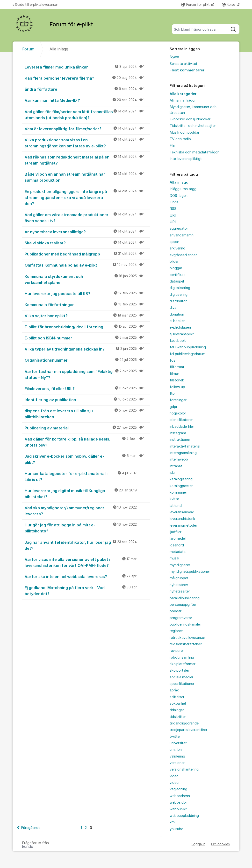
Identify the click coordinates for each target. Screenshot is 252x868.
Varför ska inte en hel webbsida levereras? (87, 576)
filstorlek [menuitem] (177, 380)
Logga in (198, 844)
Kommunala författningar (87, 304)
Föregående (31, 828)
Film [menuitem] (173, 145)
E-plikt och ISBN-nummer (87, 338)
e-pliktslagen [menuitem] (180, 327)
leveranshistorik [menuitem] (182, 519)
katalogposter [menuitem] (181, 486)
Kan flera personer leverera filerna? (87, 78)
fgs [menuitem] (173, 360)
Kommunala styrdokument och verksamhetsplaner (87, 279)
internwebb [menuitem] (179, 459)
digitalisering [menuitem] (180, 288)
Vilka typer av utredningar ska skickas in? (87, 349)
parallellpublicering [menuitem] (185, 598)
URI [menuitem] (173, 215)
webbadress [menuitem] (180, 796)
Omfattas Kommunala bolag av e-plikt (87, 265)
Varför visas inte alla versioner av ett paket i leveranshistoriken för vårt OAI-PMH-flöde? (87, 562)
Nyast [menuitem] (175, 57)
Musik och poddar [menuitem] (184, 132)
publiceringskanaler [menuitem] (185, 624)
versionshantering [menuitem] (184, 769)
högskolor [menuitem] (178, 413)
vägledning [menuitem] (178, 789)
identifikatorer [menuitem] (181, 420)
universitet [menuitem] (178, 743)
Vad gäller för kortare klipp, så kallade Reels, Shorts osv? (87, 442)
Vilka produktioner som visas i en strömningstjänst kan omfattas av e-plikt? (87, 143)
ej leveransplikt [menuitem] (182, 334)
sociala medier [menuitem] (181, 677)
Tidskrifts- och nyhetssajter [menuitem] (193, 126)
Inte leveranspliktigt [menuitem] (186, 159)
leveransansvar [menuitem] (182, 512)
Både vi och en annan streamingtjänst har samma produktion (87, 177)
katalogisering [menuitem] (181, 479)
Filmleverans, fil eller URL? (87, 388)
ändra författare (87, 89)
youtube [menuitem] (176, 829)
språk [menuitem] (174, 690)
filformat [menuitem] (177, 367)
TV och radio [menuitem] (180, 139)
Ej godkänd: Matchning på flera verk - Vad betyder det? (87, 590)
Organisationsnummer (87, 360)
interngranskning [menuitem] (183, 453)
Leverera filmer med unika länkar (87, 67)
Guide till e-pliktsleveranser (35, 4)
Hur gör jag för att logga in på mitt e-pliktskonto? (87, 528)
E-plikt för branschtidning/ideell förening (87, 327)
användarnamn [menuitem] (182, 235)
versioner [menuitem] (177, 763)
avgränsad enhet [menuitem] (183, 255)
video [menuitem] (174, 776)
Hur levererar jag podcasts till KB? (87, 293)
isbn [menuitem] (173, 473)
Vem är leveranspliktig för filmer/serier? (87, 129)
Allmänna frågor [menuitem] (183, 100)
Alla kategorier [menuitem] (183, 94)
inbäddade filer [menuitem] (182, 427)
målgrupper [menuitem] (179, 578)
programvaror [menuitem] (181, 618)
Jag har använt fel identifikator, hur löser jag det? (87, 545)
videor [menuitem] (175, 783)
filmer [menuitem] (174, 374)
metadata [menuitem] (178, 552)
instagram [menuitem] (178, 433)
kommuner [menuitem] (178, 492)
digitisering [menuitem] (179, 295)
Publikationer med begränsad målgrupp (87, 254)
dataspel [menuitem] (177, 281)
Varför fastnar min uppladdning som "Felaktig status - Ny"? (87, 374)
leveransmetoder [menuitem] (183, 525)
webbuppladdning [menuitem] (184, 816)
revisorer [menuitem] (177, 651)
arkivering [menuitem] (177, 248)
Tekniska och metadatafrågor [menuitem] (194, 152)
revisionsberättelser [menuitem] (186, 644)
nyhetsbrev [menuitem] (179, 585)
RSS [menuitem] (173, 209)
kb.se (229, 4)
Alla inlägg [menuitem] (179, 182)
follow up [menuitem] (177, 387)
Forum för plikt (196, 4)
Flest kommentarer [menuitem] (187, 70)
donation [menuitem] (177, 314)
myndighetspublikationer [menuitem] (190, 572)
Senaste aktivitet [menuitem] (184, 64)
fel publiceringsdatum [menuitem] (187, 354)
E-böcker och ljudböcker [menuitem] (190, 119)
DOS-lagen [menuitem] (179, 196)
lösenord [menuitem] (177, 545)
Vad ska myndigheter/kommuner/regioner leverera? (87, 511)
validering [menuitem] (177, 756)
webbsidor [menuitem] (178, 802)
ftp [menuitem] (172, 393)
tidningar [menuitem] (177, 710)
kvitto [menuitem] (174, 499)
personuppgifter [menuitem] (183, 605)
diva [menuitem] (173, 308)
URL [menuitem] (173, 222)
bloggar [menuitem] (176, 268)
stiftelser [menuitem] (177, 697)
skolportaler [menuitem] (179, 670)
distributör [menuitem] (178, 301)
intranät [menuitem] (176, 466)
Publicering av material (87, 428)
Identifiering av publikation (87, 400)
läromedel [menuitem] (178, 538)
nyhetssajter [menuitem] (180, 591)
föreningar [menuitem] (178, 400)
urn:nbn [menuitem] (176, 750)
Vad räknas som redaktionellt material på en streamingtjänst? (87, 160)
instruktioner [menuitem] (180, 440)
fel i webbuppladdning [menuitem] (188, 347)
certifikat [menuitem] (177, 275)
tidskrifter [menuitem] (178, 717)
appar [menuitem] (174, 242)
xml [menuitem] (173, 822)
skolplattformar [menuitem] (183, 664)
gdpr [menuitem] (173, 407)
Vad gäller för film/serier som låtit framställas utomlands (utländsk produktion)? (87, 114)
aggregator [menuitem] (179, 228)
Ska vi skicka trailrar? (87, 243)
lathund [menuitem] (176, 506)
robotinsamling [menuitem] (182, 657)
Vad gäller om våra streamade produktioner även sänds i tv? (87, 217)
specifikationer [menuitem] (182, 684)
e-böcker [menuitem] (177, 321)
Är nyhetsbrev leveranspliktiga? (87, 232)
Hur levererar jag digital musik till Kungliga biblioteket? (87, 493)
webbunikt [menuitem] (178, 809)
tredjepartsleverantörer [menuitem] (188, 730)
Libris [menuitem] (174, 202)
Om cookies (220, 844)
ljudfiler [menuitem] (176, 532)
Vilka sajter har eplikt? (87, 316)
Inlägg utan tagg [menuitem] (183, 189)
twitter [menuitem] (175, 737)
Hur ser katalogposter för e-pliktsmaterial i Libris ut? (87, 476)
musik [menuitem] (174, 558)
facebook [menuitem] (178, 341)
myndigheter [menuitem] (180, 565)
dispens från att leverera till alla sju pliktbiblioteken (87, 414)
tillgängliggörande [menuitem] (184, 723)
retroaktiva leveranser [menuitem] (187, 638)
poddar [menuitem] (176, 611)
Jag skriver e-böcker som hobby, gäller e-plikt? (87, 459)
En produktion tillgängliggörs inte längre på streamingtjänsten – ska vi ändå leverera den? (87, 197)
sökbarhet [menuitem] (178, 703)
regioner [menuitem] (176, 631)
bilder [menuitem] (174, 262)
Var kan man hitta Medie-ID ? (87, 100)
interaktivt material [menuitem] (185, 446)
